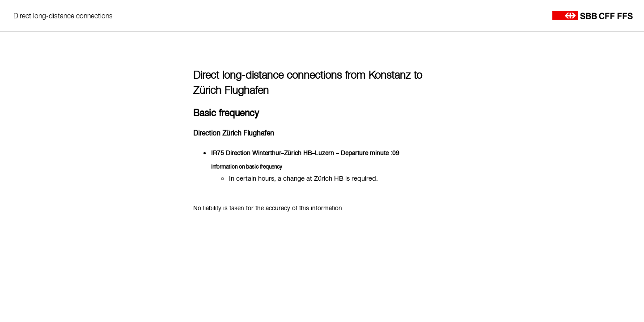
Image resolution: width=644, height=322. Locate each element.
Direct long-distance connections (63, 16)
